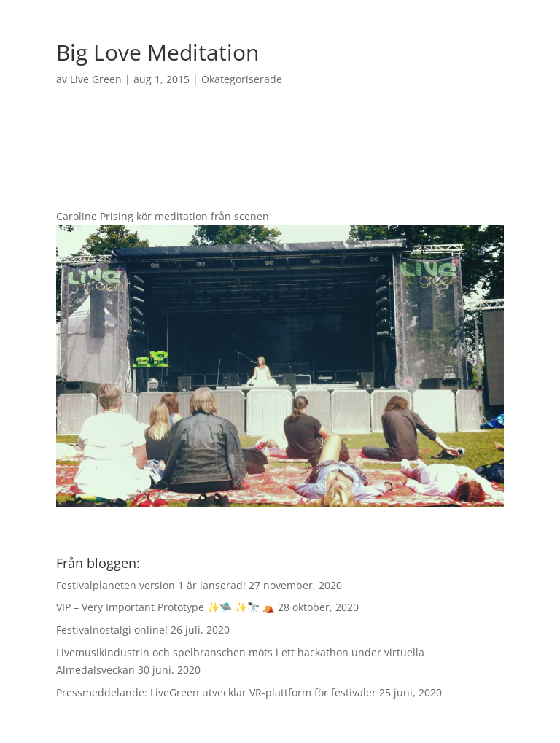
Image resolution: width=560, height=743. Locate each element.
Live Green (96, 79)
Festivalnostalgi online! (112, 630)
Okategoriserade (242, 79)
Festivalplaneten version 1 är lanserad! (151, 585)
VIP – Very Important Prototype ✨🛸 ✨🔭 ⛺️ (166, 607)
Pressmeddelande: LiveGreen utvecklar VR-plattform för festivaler (216, 692)
